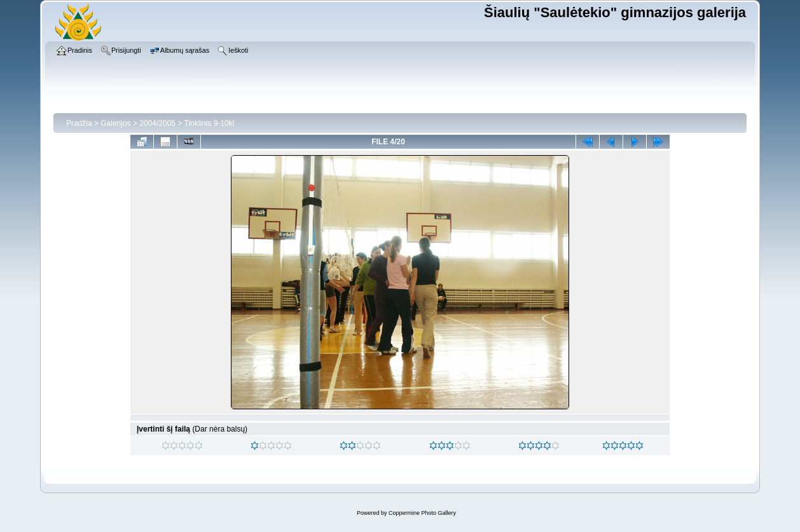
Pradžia (79, 123)
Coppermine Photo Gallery (422, 513)
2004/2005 (157, 123)
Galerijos (115, 123)
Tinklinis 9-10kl (210, 123)
